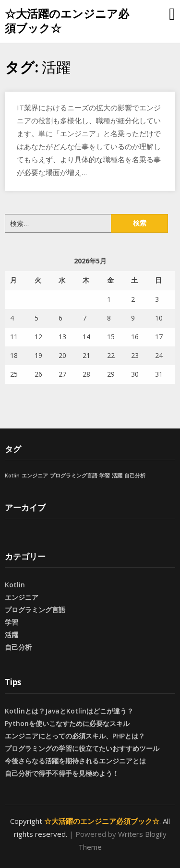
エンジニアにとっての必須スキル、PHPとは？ (75, 736)
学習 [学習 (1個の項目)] (105, 476)
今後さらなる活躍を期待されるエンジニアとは (75, 761)
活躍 (12, 635)
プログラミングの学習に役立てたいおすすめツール (82, 748)
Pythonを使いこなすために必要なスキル (67, 723)
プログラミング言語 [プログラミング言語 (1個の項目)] (74, 476)
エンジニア (22, 597)
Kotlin (15, 585)
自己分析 (18, 647)
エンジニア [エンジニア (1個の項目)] (35, 476)
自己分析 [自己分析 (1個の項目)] (135, 476)
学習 (12, 622)
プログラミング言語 (35, 610)
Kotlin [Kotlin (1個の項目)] (12, 476)
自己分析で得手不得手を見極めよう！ (62, 773)
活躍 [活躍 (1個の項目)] (117, 476)
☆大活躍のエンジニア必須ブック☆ (67, 21)
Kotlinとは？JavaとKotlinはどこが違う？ (69, 711)
